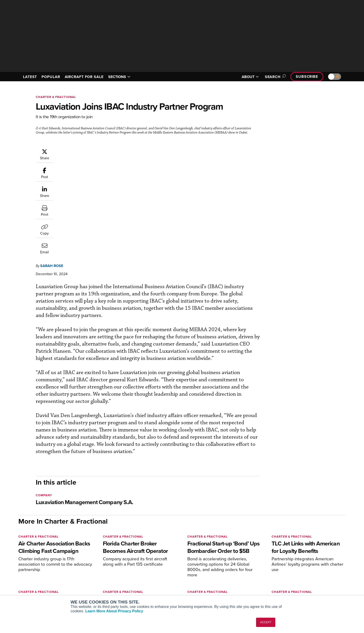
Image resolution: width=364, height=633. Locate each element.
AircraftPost (92, 572)
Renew (154, 572)
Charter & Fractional (56, 97)
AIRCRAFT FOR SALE (84, 77)
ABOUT (250, 77)
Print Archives (229, 560)
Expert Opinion (229, 566)
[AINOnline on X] (38, 552)
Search (275, 77)
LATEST (30, 77)
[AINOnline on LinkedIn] (47, 552)
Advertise (297, 585)
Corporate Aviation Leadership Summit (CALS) (109, 593)
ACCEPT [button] (266, 622)
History (293, 572)
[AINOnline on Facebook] (20, 552)
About (292, 560)
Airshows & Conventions (237, 591)
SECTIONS (119, 77)
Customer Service (162, 566)
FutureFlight (89, 585)
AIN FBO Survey (95, 560)
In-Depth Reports (231, 572)
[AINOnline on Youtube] (29, 552)
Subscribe (307, 77)
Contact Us (296, 578)
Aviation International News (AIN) (108, 566)
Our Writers (296, 566)
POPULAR (51, 77)
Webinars (225, 585)
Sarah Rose (80, 151)
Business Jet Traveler (99, 578)
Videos (223, 578)
